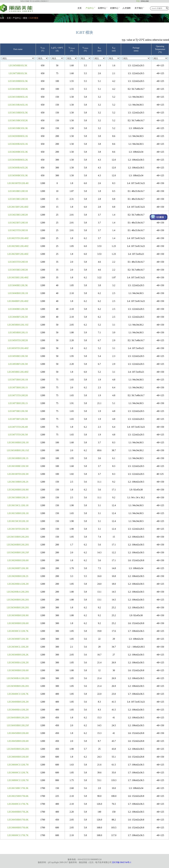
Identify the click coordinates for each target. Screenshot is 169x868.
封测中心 (114, 8)
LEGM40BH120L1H (18, 293)
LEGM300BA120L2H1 (18, 678)
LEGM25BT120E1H (18, 223)
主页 (80, 8)
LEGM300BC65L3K (18, 175)
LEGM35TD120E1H (18, 262)
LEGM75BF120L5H (18, 419)
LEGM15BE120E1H (18, 199)
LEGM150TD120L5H (18, 529)
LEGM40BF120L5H (18, 317)
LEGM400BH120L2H (18, 702)
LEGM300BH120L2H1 (18, 607)
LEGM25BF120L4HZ (18, 254)
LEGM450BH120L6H (18, 733)
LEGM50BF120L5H (18, 364)
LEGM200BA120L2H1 (18, 592)
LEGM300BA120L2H (18, 662)
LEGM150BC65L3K (18, 128)
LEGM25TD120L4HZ (18, 238)
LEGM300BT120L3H (18, 639)
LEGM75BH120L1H (18, 380)
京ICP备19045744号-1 (122, 862)
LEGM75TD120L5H (18, 435)
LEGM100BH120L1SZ (18, 450)
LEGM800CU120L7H (18, 780)
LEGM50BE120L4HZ (18, 372)
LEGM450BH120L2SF (18, 725)
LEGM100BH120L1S (18, 458)
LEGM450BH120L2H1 (18, 717)
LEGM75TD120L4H (18, 427)
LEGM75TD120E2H (18, 395)
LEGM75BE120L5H (18, 411)
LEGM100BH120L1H (18, 442)
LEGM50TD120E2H (18, 340)
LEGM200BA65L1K (18, 144)
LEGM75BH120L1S (18, 387)
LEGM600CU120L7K (18, 773)
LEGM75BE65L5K (18, 73)
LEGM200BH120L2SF (18, 552)
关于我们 (139, 8)
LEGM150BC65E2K (18, 120)
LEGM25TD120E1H (18, 230)
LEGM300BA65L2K (18, 168)
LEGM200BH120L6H (18, 560)
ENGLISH (145, 1)
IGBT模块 (34, 18)
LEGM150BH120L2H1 (18, 537)
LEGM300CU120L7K (18, 631)
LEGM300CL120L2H (18, 647)
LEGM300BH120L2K (18, 655)
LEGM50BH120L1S (18, 332)
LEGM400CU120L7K (18, 694)
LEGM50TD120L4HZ (18, 348)
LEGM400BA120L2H (18, 710)
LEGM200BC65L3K (18, 152)
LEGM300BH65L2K (18, 160)
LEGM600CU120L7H (18, 765)
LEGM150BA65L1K (18, 105)
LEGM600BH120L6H (18, 757)
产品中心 (90, 8)
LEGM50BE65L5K (18, 65)
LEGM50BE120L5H (18, 356)
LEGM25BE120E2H (18, 215)
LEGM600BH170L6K (18, 828)
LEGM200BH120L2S (18, 576)
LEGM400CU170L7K (18, 804)
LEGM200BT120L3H (18, 568)
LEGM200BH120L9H (18, 490)
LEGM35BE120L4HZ (18, 277)
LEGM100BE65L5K (18, 81)
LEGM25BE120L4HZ (18, 246)
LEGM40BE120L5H (18, 309)
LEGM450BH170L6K (18, 820)
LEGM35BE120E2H (18, 270)
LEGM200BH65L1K (18, 136)
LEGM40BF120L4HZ (18, 301)
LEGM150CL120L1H (18, 505)
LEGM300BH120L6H (18, 623)
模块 (25, 18)
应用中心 (102, 8)
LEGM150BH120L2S (18, 482)
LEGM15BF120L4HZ (18, 207)
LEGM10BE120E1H (18, 191)
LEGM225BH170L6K (18, 796)
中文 (138, 1)
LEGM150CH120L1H (18, 521)
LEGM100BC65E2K (18, 89)
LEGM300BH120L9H (18, 615)
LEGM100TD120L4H (18, 183)
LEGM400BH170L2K (18, 812)
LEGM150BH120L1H (18, 513)
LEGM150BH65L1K (18, 97)
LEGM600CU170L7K (18, 835)
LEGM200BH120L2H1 (18, 545)
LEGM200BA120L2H (18, 584)
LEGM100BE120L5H (18, 466)
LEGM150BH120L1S (18, 497)
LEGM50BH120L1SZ (18, 325)
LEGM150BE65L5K (18, 113)
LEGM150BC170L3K (18, 788)
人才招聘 (126, 8)
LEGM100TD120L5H (18, 474)
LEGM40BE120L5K (18, 285)
